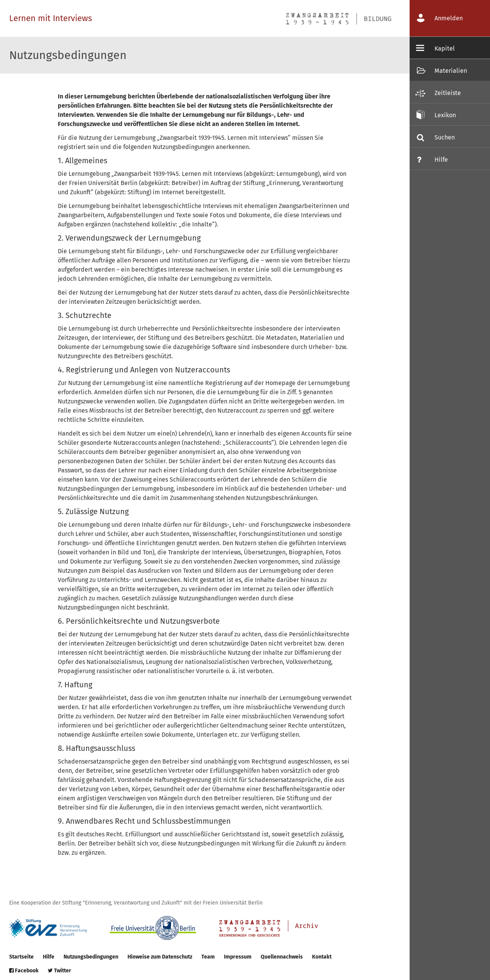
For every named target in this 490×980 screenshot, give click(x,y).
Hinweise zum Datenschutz (160, 957)
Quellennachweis (282, 957)
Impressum (238, 957)
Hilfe (49, 957)
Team (208, 957)
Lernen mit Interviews (51, 18)
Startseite (21, 957)
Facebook (24, 971)
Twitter (60, 971)
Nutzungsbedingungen (91, 957)
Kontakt (322, 957)
